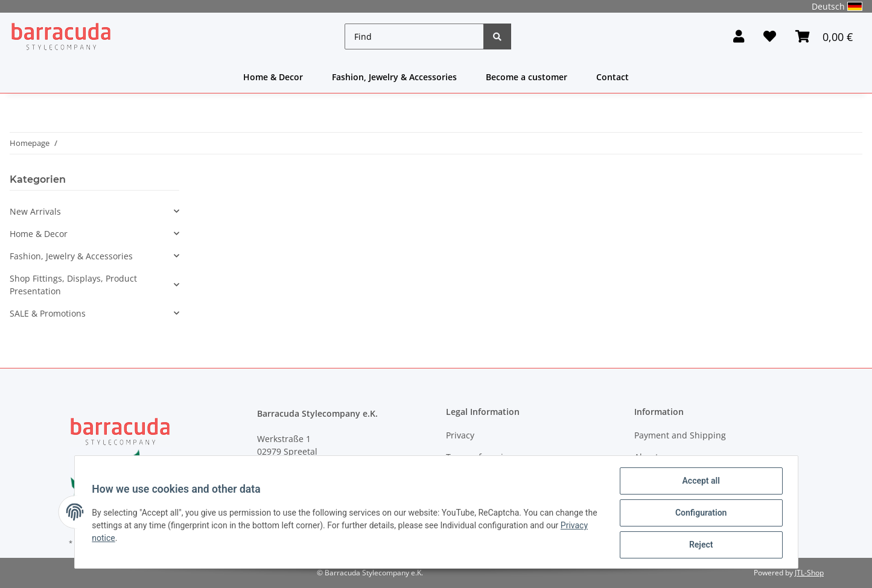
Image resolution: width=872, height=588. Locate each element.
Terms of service (479, 457)
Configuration (699, 514)
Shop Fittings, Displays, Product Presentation (73, 285)
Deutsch (837, 6)
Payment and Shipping (680, 435)
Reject (699, 545)
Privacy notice (120, 539)
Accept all (699, 482)
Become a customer (527, 77)
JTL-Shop (809, 573)
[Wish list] (770, 37)
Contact (613, 77)
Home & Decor (273, 77)
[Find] (414, 36)
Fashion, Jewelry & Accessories (394, 77)
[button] (739, 37)
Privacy (460, 435)
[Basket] (824, 37)
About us (652, 457)
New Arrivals (35, 211)
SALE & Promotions (48, 313)
